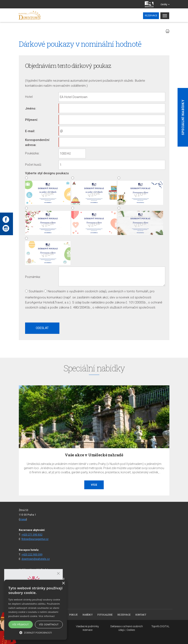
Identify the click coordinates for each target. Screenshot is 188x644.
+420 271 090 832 (32, 535)
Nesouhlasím (57, 291)
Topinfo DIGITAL (160, 626)
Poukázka (32, 153)
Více (94, 485)
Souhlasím (36, 291)
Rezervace (151, 16)
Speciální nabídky (183, 117)
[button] (36, 632)
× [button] (63, 583)
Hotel (29, 97)
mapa (23, 519)
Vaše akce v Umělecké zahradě (94, 455)
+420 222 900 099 (32, 555)
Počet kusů (33, 165)
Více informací (47, 616)
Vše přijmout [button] (20, 624)
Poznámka (32, 277)
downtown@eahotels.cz (36, 559)
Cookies (131, 630)
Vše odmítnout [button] (49, 624)
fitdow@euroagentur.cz (35, 539)
